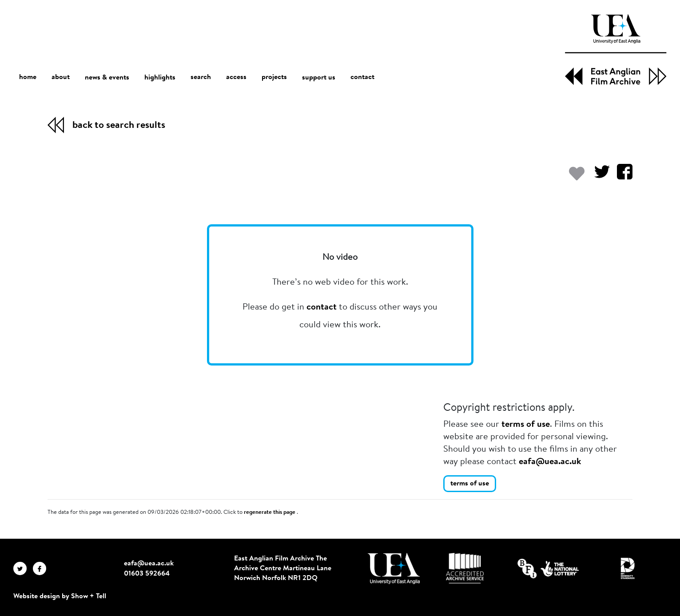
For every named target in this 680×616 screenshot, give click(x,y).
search (201, 78)
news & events (107, 78)
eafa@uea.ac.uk (550, 462)
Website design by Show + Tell (60, 596)
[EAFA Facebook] (42, 568)
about (61, 78)
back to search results (119, 126)
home (28, 77)
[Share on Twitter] (598, 176)
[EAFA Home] (616, 50)
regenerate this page (270, 513)
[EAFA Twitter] (23, 568)
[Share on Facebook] (621, 176)
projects (274, 78)
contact (362, 78)
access (236, 78)
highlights (160, 78)
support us (319, 78)
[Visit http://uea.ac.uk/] (394, 568)
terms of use (526, 425)
